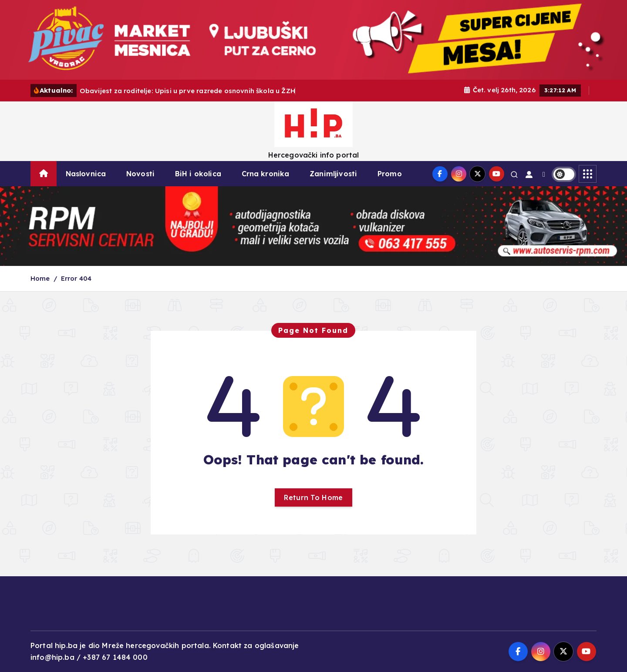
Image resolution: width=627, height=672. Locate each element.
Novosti (140, 174)
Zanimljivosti (333, 174)
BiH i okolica (198, 174)
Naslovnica (86, 174)
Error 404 (76, 278)
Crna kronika (266, 174)
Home (40, 278)
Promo (390, 174)
